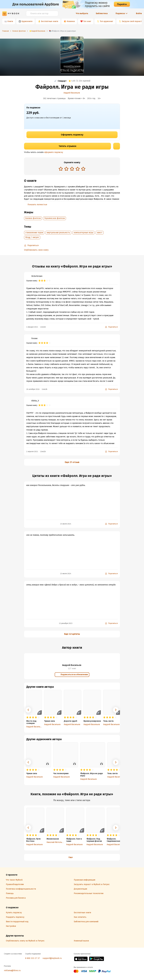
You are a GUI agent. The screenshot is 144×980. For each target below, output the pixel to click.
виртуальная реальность (58, 233)
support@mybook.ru (52, 958)
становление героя (34, 233)
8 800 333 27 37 (32, 958)
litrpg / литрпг (32, 237)
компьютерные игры (83, 233)
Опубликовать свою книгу (36, 250)
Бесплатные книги (49, 21)
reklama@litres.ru (12, 970)
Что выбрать (82, 13)
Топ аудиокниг (106, 21)
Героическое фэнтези (54, 218)
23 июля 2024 (66, 524)
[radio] (61, 169)
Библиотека (102, 13)
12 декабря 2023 (66, 623)
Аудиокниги (27, 21)
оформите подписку (54, 152)
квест (100, 233)
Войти (139, 13)
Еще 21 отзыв (72, 462)
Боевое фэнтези (33, 218)
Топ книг (87, 21)
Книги (10, 21)
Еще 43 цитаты (72, 634)
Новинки (71, 21)
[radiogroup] (72, 169)
